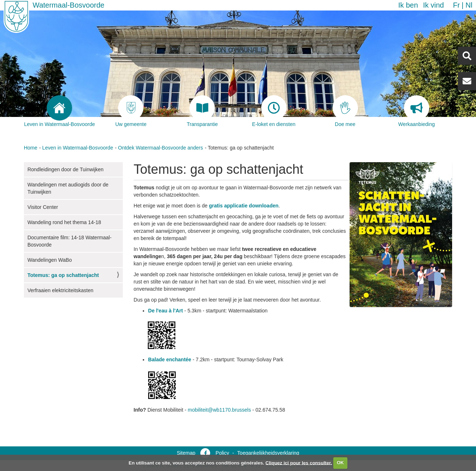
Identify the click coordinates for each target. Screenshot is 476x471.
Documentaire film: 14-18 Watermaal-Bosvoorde (70, 241)
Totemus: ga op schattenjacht (63, 275)
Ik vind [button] (434, 5)
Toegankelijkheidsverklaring (268, 453)
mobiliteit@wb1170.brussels (219, 410)
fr (456, 5)
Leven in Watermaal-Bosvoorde (78, 148)
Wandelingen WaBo (50, 260)
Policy (222, 453)
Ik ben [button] (408, 5)
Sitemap (186, 453)
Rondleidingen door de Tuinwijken (66, 169)
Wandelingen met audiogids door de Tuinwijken (68, 188)
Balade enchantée (170, 359)
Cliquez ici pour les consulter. (299, 462)
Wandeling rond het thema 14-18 (64, 222)
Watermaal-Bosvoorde (68, 5)
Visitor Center (43, 207)
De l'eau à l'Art (166, 311)
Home (31, 148)
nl (469, 5)
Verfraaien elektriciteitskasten (60, 290)
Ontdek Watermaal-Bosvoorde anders (160, 148)
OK (341, 462)
